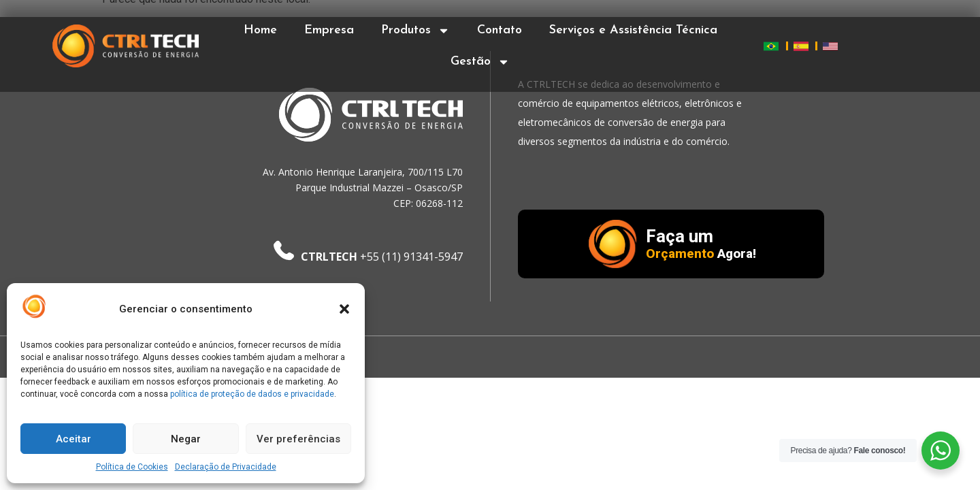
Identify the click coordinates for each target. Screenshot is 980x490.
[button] (344, 309)
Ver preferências (298, 439)
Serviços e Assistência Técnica (633, 30)
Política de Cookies (132, 467)
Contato (500, 30)
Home (260, 30)
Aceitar (73, 439)
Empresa (329, 30)
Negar (186, 439)
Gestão (480, 62)
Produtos (415, 31)
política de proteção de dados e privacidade (252, 394)
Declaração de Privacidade (226, 467)
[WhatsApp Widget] (941, 451)
